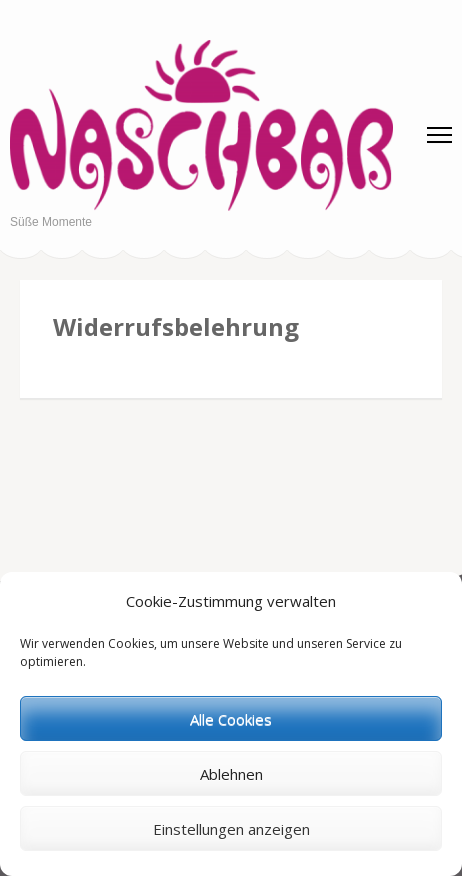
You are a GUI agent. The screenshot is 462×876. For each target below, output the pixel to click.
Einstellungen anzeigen (231, 829)
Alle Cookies (231, 719)
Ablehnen (231, 774)
